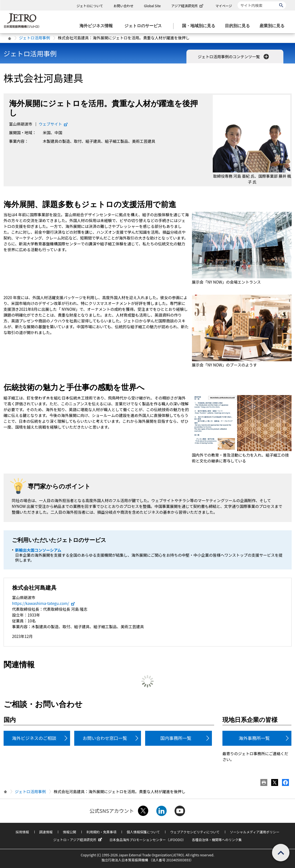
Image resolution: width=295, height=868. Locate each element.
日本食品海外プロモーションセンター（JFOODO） (148, 840)
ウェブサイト (53, 124)
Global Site (152, 6)
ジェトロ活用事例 (35, 38)
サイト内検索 (238, 1)
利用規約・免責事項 (101, 832)
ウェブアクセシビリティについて (195, 832)
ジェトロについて (90, 6)
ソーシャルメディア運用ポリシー (255, 832)
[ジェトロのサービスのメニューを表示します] (145, 26)
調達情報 (46, 832)
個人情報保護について (143, 832)
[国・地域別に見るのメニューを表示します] (200, 26)
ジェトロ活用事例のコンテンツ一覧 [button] (234, 57)
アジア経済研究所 (188, 6)
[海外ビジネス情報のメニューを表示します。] (98, 26)
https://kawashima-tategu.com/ (44, 603)
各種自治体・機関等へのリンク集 (217, 840)
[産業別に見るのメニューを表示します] (274, 26)
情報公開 (70, 832)
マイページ (224, 6)
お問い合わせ (124, 6)
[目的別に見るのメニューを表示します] (239, 26)
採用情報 (22, 832)
